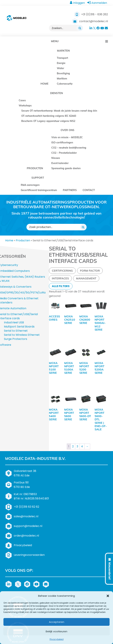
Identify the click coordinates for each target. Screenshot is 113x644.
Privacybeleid (57, 639)
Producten (23, 240)
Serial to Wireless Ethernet (22, 335)
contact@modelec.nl (94, 21)
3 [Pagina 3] (77, 430)
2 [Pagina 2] (73, 430)
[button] (108, 596)
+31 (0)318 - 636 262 (95, 14)
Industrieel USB (14, 322)
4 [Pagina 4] (82, 430)
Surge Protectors (16, 339)
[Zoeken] (80, 28)
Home (9, 240)
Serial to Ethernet (16, 331)
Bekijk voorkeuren (56, 631)
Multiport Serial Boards (19, 327)
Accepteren (57, 622)
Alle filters (61, 286)
